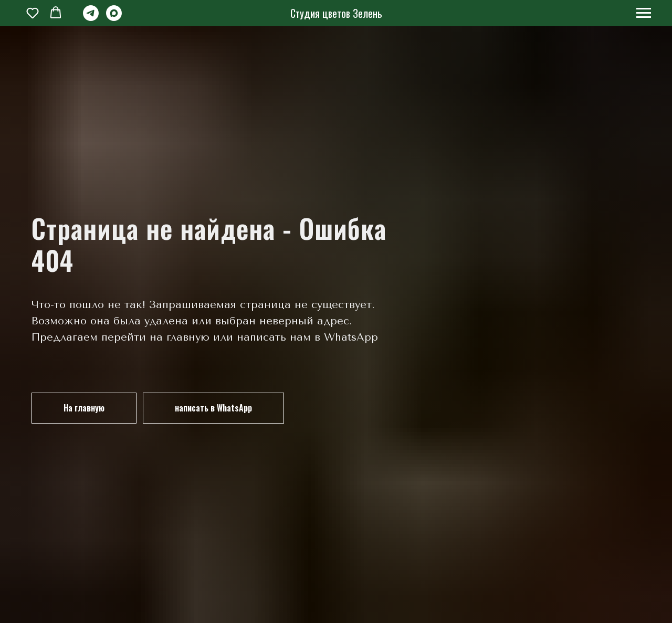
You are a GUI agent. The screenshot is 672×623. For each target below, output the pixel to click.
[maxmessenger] (114, 18)
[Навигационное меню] (644, 13)
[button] (33, 13)
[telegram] (91, 18)
